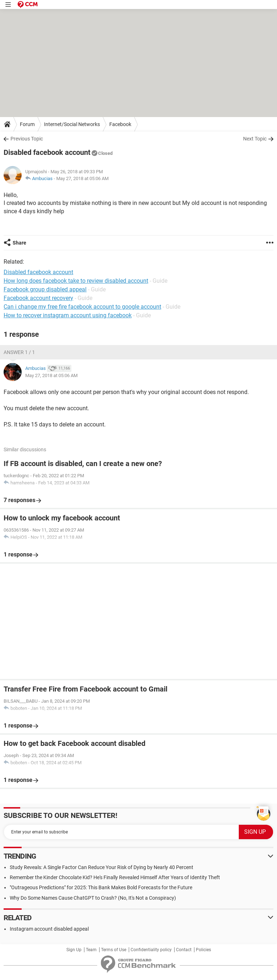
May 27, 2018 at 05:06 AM (82, 178)
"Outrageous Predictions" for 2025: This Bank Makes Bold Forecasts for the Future (101, 887)
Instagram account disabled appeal (49, 929)
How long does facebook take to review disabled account (76, 281)
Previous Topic (27, 139)
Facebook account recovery (38, 298)
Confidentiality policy (151, 950)
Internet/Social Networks (72, 124)
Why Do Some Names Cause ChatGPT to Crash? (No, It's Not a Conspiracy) (93, 898)
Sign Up (74, 950)
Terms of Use (114, 950)
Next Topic (255, 139)
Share (19, 243)
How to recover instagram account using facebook (68, 315)
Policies (203, 950)
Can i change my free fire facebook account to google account (82, 307)
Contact (184, 950)
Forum (27, 124)
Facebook (120, 124)
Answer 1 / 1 (19, 352)
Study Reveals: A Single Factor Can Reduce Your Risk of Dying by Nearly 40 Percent (102, 867)
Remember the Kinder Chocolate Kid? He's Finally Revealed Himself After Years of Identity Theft (115, 877)
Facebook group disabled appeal (45, 289)
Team (91, 950)
